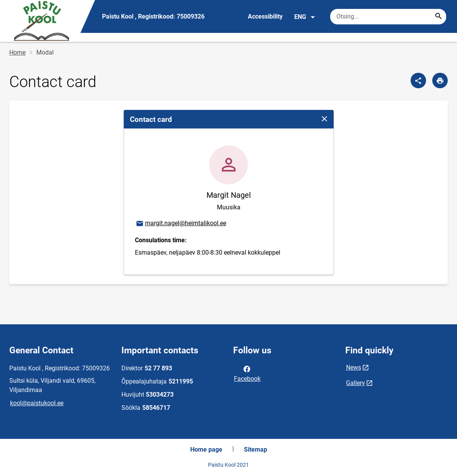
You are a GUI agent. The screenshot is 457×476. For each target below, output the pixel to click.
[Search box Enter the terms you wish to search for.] (388, 17)
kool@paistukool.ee (37, 403)
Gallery (356, 383)
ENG (305, 17)
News (354, 367)
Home (17, 52)
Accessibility (265, 16)
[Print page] (440, 80)
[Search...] (438, 17)
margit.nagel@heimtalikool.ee (181, 224)
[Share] (418, 80)
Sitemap (256, 449)
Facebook (247, 373)
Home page (206, 449)
